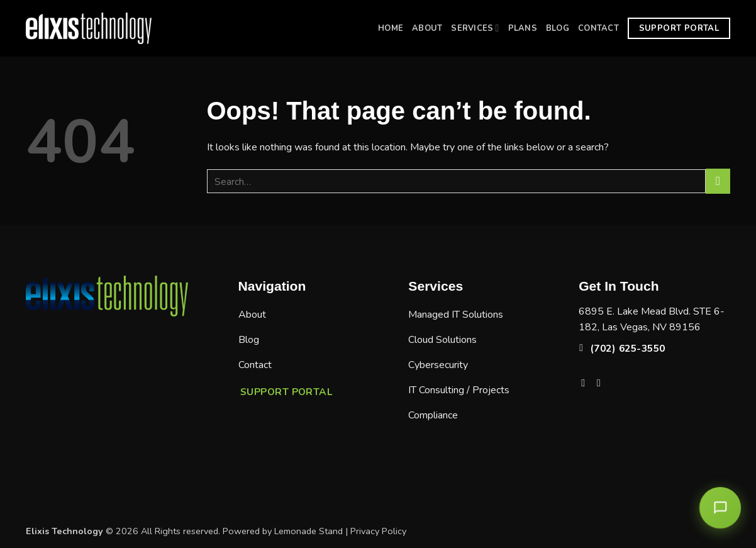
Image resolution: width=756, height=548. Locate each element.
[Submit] (718, 181)
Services (475, 28)
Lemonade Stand (309, 531)
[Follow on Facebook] (586, 383)
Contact (598, 28)
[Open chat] (722, 504)
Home (391, 28)
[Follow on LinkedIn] (602, 383)
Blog (558, 28)
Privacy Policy (378, 531)
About (427, 28)
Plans (523, 28)
